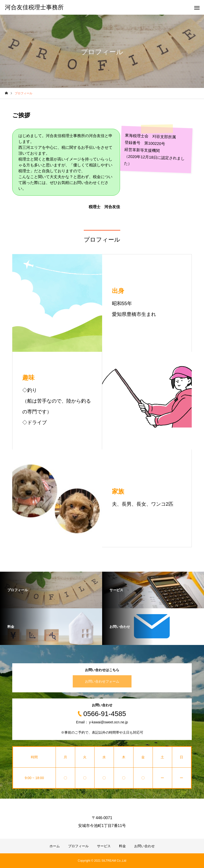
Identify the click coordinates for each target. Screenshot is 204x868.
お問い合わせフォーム (102, 681)
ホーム (55, 846)
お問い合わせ (144, 846)
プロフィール (78, 846)
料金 (122, 846)
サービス (104, 846)
